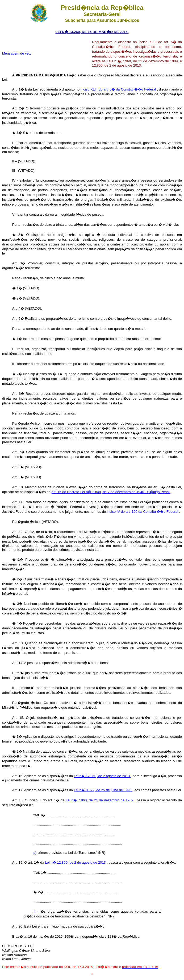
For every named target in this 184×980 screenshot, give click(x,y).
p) (35, 853)
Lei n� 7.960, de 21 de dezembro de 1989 (100, 800)
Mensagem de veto (17, 53)
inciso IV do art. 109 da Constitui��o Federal (143, 512)
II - (37, 911)
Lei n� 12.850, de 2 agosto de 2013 (102, 776)
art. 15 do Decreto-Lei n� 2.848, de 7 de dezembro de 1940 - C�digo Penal (111, 492)
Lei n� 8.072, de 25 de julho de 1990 (103, 790)
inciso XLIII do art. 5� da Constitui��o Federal (119, 89)
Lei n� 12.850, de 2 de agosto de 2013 (76, 862)
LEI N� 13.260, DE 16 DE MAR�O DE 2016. (92, 32)
